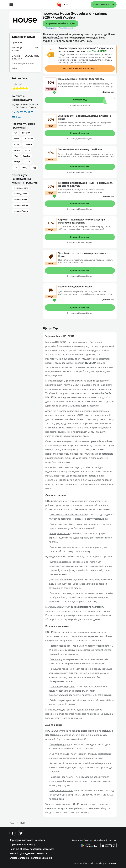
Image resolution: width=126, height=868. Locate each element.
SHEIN (27, 162)
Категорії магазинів (42, 858)
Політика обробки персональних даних (31, 849)
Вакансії (14, 853)
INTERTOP (26, 133)
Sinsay (24, 168)
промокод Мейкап (21, 205)
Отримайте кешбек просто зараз (80, 68)
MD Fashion (28, 139)
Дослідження (27, 853)
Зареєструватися (101, 5)
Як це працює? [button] (51, 28)
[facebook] (13, 833)
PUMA (16, 156)
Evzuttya (17, 162)
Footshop (27, 156)
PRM (15, 133)
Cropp (34, 168)
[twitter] (21, 833)
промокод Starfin (20, 194)
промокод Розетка (21, 211)
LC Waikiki (28, 144)
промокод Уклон (20, 199)
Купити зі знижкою (80, 133)
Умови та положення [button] (67, 28)
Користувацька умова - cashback (27, 840)
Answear (17, 150)
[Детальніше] (108, 92)
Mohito (16, 139)
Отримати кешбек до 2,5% (60, 23)
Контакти (42, 853)
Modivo (16, 144)
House (19, 117)
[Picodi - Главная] (63, 5)
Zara (15, 168)
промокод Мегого (21, 188)
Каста (27, 150)
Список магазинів (19, 858)
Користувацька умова (21, 845)
